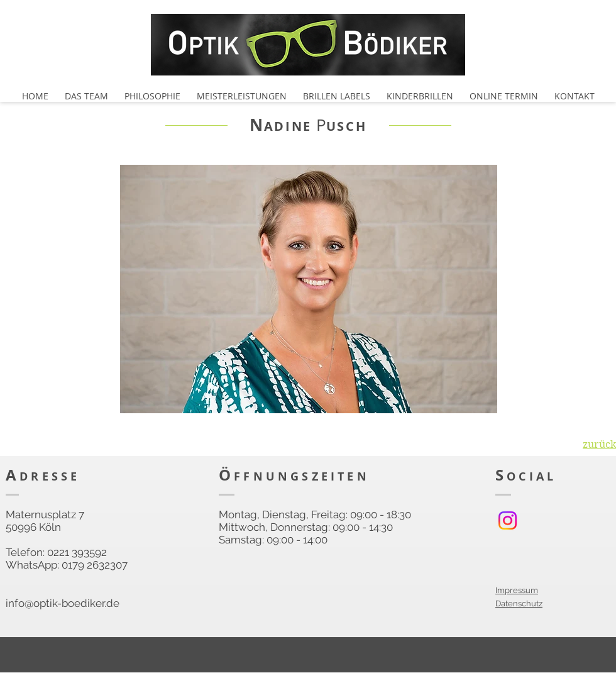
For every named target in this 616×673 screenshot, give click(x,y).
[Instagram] (508, 520)
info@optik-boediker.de (63, 603)
